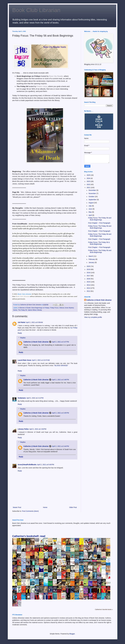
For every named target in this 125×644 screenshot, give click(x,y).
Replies (23, 338)
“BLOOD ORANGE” (61, 365)
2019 (89, 269)
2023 (89, 181)
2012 (89, 291)
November (92, 193)
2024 (89, 178)
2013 (89, 288)
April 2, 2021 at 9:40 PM (46, 465)
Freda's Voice (42, 86)
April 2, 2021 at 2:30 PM (38, 429)
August (91, 203)
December (92, 190)
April (90, 215)
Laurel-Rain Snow (25, 360)
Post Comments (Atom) (30, 511)
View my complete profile (93, 317)
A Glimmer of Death (24, 308)
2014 (89, 285)
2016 (89, 279)
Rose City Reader (56, 76)
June (91, 209)
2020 (89, 266)
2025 (89, 175)
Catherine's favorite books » (104, 609)
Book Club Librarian (36, 10)
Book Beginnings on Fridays (40, 308)
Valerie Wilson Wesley (35, 310)
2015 (89, 282)
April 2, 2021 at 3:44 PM (60, 446)
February (92, 259)
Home (45, 507)
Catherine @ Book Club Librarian (36, 342)
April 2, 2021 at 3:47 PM (60, 342)
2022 (89, 184)
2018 (89, 273)
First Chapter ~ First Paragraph (99, 223)
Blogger (72, 634)
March (91, 256)
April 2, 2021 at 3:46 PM (60, 380)
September (93, 200)
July (90, 206)
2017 (89, 276)
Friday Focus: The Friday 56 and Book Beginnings (100, 219)
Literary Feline (23, 429)
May (90, 212)
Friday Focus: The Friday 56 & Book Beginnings (99, 243)
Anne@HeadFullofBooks (27, 465)
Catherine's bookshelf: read (29, 536)
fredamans (22, 398)
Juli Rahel (22, 322)
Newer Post (17, 507)
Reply (20, 333)
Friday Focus (54, 308)
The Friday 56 (22, 310)
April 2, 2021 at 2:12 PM (35, 398)
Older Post (73, 507)
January (92, 262)
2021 (89, 188)
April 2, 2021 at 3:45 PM (60, 413)
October (92, 197)
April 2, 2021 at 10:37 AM (41, 360)
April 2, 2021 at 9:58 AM (34, 322)
